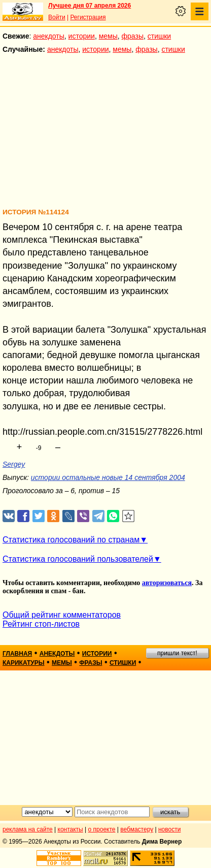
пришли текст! (177, 653)
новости (169, 829)
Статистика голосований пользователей (78, 559)
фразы (133, 36)
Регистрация (88, 17)
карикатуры (24, 663)
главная (17, 654)
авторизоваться (167, 583)
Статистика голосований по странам (71, 540)
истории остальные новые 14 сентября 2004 (108, 477)
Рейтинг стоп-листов (41, 624)
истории (82, 36)
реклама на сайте (28, 829)
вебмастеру (137, 829)
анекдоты (49, 36)
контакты (71, 829)
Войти (57, 17)
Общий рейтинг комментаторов (62, 615)
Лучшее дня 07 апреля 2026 (90, 6)
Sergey (14, 464)
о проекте (102, 829)
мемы (108, 36)
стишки (159, 36)
